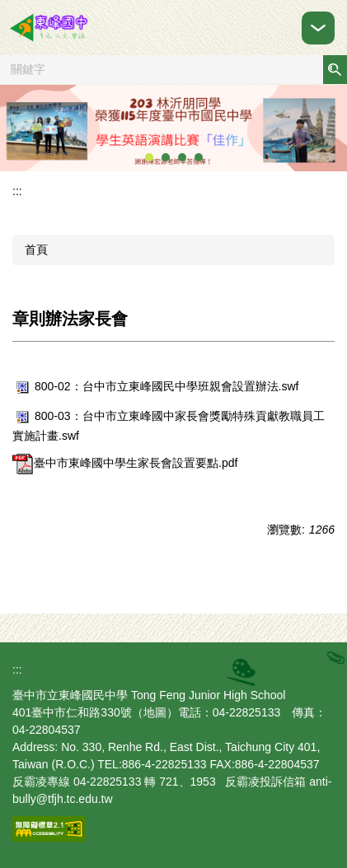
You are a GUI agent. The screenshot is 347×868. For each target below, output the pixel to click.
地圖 (155, 712)
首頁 (36, 250)
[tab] (149, 157)
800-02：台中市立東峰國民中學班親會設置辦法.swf (155, 386)
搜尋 (335, 70)
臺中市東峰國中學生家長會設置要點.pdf (125, 463)
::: (17, 191)
